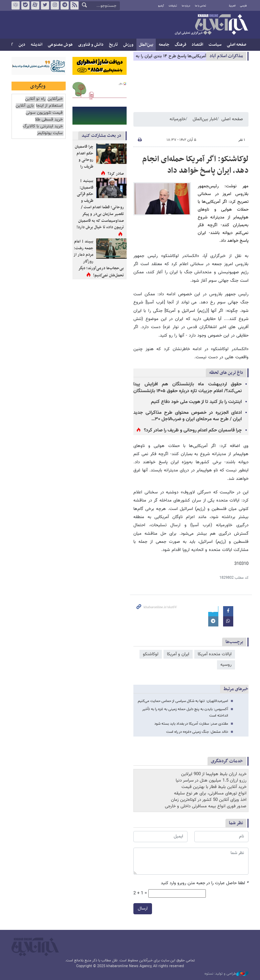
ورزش (128, 45)
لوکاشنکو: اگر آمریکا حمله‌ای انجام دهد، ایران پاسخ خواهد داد (195, 165)
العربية (232, 6)
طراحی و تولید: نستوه (226, 974)
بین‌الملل (146, 45)
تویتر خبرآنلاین (45, 5)
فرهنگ (180, 45)
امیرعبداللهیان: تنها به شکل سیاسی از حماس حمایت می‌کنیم (183, 701)
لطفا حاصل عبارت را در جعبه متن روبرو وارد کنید (205, 883)
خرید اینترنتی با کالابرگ (43, 126)
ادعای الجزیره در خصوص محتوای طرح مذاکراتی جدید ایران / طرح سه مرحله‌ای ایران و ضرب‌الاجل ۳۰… (188, 416)
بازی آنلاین (25, 106)
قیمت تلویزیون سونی (44, 113)
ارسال (143, 909)
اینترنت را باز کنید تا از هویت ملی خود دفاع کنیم (196, 402)
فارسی (243, 6)
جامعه (164, 45)
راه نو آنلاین (35, 99)
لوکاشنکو (151, 654)
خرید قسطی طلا (49, 120)
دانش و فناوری (91, 45)
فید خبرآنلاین (74, 5)
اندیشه (37, 45)
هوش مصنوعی (60, 45)
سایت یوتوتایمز (50, 133)
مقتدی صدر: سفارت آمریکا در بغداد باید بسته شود (191, 724)
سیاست (215, 45)
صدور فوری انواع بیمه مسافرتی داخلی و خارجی (206, 806)
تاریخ (113, 45)
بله (25, 5)
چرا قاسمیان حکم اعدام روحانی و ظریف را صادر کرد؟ (193, 430)
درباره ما (186, 6)
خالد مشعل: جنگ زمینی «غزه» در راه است (197, 732)
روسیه (226, 665)
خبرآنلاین (211, 25)
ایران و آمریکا (178, 654)
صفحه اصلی (236, 45)
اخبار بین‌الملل (205, 119)
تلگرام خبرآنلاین (65, 5)
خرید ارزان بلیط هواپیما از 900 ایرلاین (214, 774)
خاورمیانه (178, 119)
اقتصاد (197, 45)
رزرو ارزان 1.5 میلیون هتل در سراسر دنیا (211, 781)
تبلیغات (173, 6)
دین (22, 45)
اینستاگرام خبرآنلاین (55, 5)
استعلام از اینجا (49, 106)
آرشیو (161, 6)
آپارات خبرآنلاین (35, 5)
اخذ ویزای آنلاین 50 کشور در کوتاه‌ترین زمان (209, 800)
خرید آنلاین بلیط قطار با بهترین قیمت (214, 787)
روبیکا (16, 5)
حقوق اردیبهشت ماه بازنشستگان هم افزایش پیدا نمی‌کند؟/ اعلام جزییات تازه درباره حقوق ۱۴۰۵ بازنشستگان (188, 388)
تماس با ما (201, 6)
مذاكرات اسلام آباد (226, 56)
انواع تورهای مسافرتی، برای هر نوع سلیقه (210, 793)
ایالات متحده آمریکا (215, 654)
